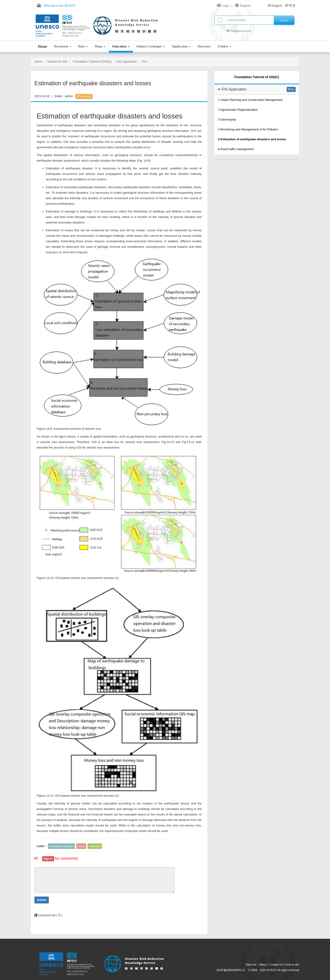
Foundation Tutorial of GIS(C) (92, 62)
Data (83, 46)
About (263, 965)
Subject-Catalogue (151, 46)
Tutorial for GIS (57, 62)
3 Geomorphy (227, 120)
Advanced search (241, 31)
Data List (251, 965)
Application (181, 46)
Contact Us (276, 965)
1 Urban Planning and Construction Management (250, 100)
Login (225, 6)
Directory (204, 46)
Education (121, 46)
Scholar (224, 46)
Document (63, 46)
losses (81, 846)
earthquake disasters (62, 846)
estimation (95, 846)
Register (246, 6)
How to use (292, 965)
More (291, 89)
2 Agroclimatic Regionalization (238, 110)
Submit (42, 900)
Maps (100, 46)
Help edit (84, 96)
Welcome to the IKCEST (60, 6)
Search (284, 20)
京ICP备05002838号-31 (231, 970)
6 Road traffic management (236, 149)
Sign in (48, 859)
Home (43, 46)
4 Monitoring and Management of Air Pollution (248, 129)
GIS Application (127, 62)
